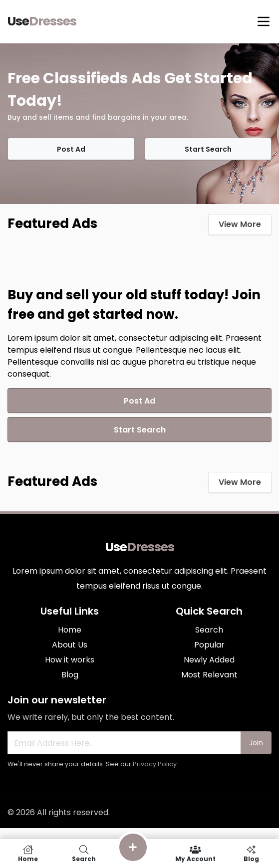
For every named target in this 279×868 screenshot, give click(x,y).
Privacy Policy (155, 764)
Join (256, 743)
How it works (70, 660)
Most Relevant (209, 675)
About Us (70, 645)
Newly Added (209, 660)
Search (209, 630)
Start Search (208, 149)
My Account (195, 854)
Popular (209, 645)
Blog (70, 675)
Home (70, 630)
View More (240, 224)
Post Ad (71, 149)
